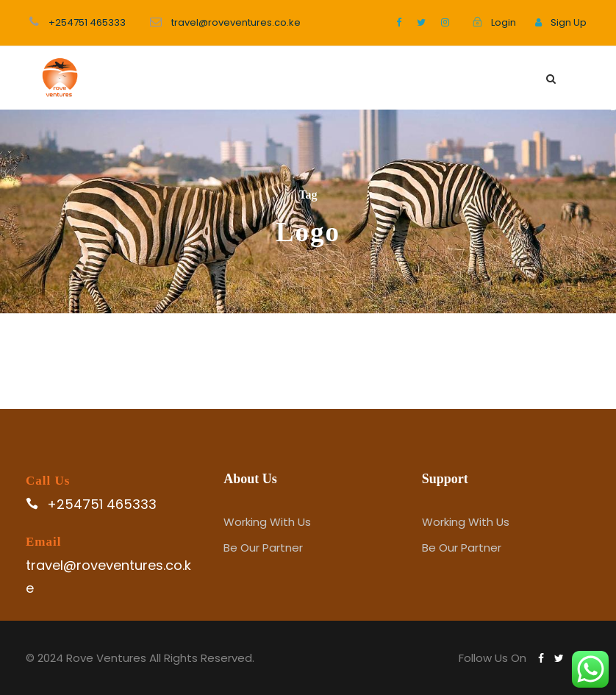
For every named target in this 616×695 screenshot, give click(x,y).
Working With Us (267, 522)
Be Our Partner (263, 548)
